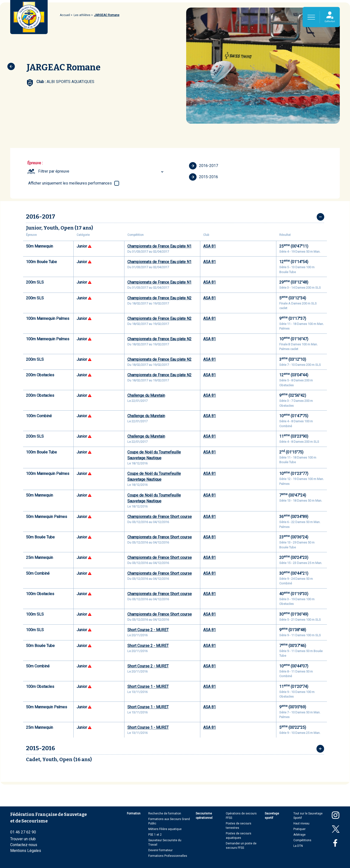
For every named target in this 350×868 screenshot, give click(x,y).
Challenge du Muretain (146, 395)
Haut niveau (301, 823)
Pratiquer (299, 829)
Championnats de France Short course (160, 517)
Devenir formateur (160, 850)
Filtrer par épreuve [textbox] (54, 171)
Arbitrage (299, 835)
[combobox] (101, 171)
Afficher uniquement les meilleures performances (70, 183)
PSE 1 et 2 (155, 835)
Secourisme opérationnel (204, 816)
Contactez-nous (24, 845)
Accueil (65, 15)
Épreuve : (35, 163)
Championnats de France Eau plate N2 (159, 298)
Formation (134, 813)
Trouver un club (23, 839)
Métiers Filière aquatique (165, 829)
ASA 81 (210, 246)
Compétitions (302, 840)
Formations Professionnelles (168, 856)
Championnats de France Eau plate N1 (159, 246)
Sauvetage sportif (272, 816)
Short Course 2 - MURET (148, 630)
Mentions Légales (26, 851)
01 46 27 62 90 (23, 832)
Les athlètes (82, 15)
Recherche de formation (165, 813)
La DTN (298, 846)
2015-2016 (203, 177)
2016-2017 (203, 166)
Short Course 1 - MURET (148, 687)
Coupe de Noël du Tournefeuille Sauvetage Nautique (154, 455)
